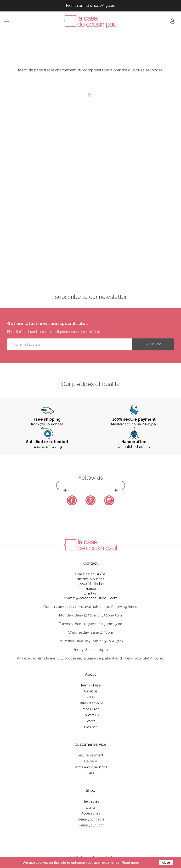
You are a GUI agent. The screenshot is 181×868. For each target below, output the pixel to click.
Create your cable (90, 819)
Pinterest (90, 500)
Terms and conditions (90, 767)
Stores (91, 721)
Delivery (91, 761)
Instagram (109, 500)
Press (91, 697)
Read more (130, 862)
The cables (90, 801)
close (166, 863)
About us (90, 691)
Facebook (72, 500)
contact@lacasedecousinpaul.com (91, 598)
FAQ (91, 773)
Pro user (90, 727)
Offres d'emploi (91, 703)
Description (22, 133)
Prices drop (91, 709)
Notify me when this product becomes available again (136, 106)
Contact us (91, 715)
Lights (91, 807)
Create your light (90, 825)
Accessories (91, 813)
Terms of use (90, 685)
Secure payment (90, 755)
